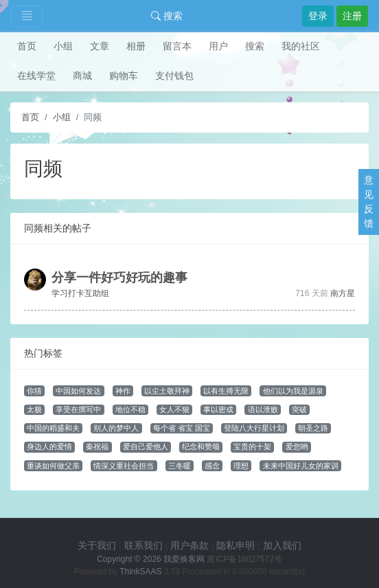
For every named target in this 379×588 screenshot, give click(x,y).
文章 (100, 46)
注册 (352, 16)
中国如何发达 (78, 391)
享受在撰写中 (78, 409)
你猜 (34, 391)
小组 (63, 46)
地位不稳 (130, 409)
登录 (318, 16)
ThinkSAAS (140, 572)
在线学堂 (36, 76)
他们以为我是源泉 (293, 391)
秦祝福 (97, 446)
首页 (27, 46)
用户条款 (189, 545)
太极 (34, 409)
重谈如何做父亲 (53, 466)
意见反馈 (369, 202)
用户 (218, 46)
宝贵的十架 (252, 446)
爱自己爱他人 (146, 446)
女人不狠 (174, 409)
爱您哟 (297, 446)
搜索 (167, 16)
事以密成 (218, 409)
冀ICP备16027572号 (244, 559)
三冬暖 (180, 466)
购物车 (124, 76)
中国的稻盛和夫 (53, 428)
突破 (299, 409)
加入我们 (282, 545)
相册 (136, 46)
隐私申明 (236, 545)
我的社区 (301, 46)
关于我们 (97, 545)
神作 (123, 391)
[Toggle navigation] (27, 16)
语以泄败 (263, 409)
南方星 (343, 293)
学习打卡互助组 (80, 293)
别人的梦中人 (116, 428)
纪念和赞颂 (201, 446)
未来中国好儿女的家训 (301, 466)
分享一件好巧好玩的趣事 (119, 278)
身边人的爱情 (49, 446)
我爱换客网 (184, 559)
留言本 (177, 46)
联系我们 (143, 545)
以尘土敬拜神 (167, 391)
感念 (212, 466)
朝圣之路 (313, 428)
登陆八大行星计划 (254, 428)
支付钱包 (174, 76)
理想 (241, 466)
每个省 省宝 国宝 (182, 428)
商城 (82, 76)
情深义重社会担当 (124, 466)
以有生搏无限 (226, 391)
